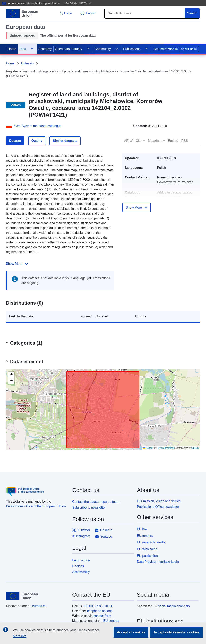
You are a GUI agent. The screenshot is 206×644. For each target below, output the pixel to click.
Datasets (27, 63)
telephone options (100, 611)
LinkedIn (104, 530)
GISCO (195, 448)
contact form (102, 616)
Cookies (78, 566)
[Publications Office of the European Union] (37, 488)
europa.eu (39, 606)
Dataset (15, 141)
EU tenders (145, 536)
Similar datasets (65, 141)
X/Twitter (81, 530)
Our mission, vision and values (159, 501)
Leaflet (148, 448)
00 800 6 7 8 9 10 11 (98, 606)
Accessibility (81, 572)
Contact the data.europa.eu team (96, 502)
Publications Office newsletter (158, 507)
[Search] (145, 13)
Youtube (104, 537)
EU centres (111, 621)
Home (10, 63)
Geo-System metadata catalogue (38, 126)
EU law (142, 529)
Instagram (81, 536)
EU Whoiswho (147, 549)
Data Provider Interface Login (158, 562)
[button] (78, 3)
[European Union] (37, 596)
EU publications (148, 556)
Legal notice (81, 560)
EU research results (151, 542)
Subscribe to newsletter (89, 507)
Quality (37, 141)
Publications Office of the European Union (36, 506)
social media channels (174, 606)
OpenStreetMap (166, 448)
